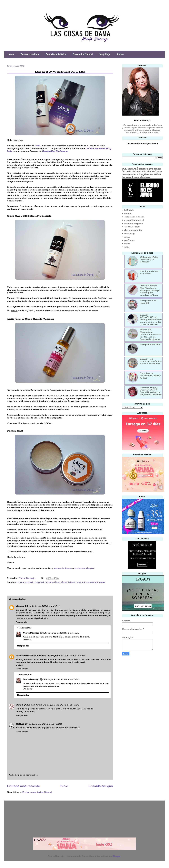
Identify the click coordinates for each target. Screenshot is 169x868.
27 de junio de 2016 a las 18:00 (43, 724)
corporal (20, 582)
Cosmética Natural (83, 54)
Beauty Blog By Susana (54, 151)
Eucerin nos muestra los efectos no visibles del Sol (151, 361)
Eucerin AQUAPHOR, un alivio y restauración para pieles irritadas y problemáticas (151, 320)
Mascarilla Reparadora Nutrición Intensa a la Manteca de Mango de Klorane (150, 334)
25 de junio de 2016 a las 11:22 (61, 633)
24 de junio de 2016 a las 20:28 (66, 655)
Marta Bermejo (31, 633)
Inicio (64, 786)
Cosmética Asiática (56, 54)
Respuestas (25, 628)
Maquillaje (105, 54)
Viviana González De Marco (31, 655)
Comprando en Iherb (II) (148, 302)
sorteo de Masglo (84, 568)
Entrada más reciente (23, 786)
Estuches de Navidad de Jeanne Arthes (150, 376)
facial (64, 582)
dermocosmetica (133, 230)
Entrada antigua (101, 786)
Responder (22, 622)
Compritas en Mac (150, 344)
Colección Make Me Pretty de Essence (149, 259)
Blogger (117, 856)
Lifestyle (129, 210)
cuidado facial (53, 582)
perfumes (129, 240)
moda (127, 237)
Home (11, 54)
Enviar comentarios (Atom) (37, 792)
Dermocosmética (30, 54)
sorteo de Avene (63, 568)
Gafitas (20, 724)
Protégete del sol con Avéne (149, 272)
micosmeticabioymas (94, 582)
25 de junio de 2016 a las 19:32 (61, 705)
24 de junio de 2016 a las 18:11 (42, 606)
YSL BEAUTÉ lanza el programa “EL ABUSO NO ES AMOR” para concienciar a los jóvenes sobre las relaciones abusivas (142, 173)
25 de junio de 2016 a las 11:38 (61, 679)
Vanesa (20, 606)
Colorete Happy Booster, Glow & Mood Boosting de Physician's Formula (151, 391)
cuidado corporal (35, 582)
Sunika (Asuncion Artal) (29, 705)
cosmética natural (134, 220)
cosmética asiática (134, 217)
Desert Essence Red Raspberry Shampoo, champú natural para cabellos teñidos (150, 290)
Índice (120, 54)
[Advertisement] (140, 703)
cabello (128, 213)
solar (127, 243)
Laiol (38, 146)
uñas (127, 247)
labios (72, 582)
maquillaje (130, 233)
